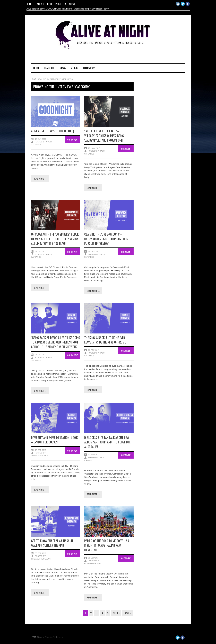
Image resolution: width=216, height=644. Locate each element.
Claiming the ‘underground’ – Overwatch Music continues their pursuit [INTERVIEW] (106, 239)
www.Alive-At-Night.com (51, 637)
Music (58, 4)
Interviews (70, 4)
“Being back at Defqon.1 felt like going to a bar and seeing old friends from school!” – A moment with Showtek (56, 342)
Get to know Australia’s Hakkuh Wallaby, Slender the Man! (52, 543)
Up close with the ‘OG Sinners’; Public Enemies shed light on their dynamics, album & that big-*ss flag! (55, 239)
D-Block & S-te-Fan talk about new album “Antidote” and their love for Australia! (107, 442)
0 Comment (73, 139)
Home (29, 4)
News (50, 4)
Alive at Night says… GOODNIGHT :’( (53, 131)
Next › (116, 613)
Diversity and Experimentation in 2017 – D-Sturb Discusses (55, 440)
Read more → (40, 179)
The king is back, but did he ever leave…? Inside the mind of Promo (105, 340)
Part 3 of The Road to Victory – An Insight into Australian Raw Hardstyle (107, 545)
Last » (127, 613)
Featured (39, 4)
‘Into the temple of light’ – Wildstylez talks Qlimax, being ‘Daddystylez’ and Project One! (104, 136)
